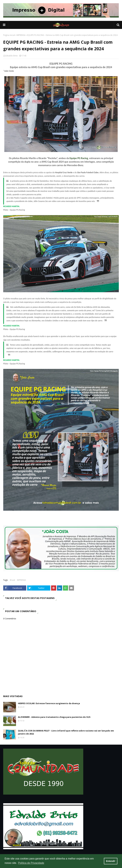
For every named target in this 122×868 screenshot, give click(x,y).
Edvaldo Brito (12, 56)
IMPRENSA (21, 35)
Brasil (12, 580)
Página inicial (9, 35)
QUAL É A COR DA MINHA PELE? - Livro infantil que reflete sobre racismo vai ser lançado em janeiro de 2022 (66, 732)
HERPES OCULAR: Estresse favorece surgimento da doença (49, 703)
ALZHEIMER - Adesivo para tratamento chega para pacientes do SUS (54, 717)
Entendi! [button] (111, 861)
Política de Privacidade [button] (31, 863)
